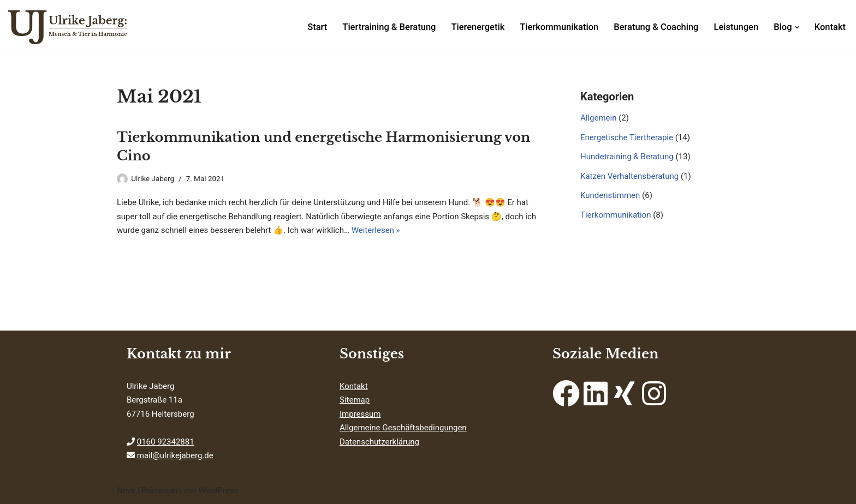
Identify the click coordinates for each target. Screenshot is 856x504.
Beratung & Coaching (656, 27)
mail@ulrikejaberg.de (175, 455)
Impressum (360, 414)
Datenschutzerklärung (379, 442)
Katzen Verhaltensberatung (629, 176)
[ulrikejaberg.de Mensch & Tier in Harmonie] (68, 27)
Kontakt (830, 27)
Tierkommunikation (559, 27)
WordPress (218, 490)
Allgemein (599, 118)
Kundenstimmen (610, 195)
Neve (126, 490)
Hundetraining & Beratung (627, 157)
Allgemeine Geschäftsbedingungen (403, 428)
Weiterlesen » (376, 230)
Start (317, 27)
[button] (797, 27)
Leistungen (736, 27)
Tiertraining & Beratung (389, 27)
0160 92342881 (166, 442)
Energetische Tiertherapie (627, 137)
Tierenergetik (478, 27)
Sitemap (355, 400)
